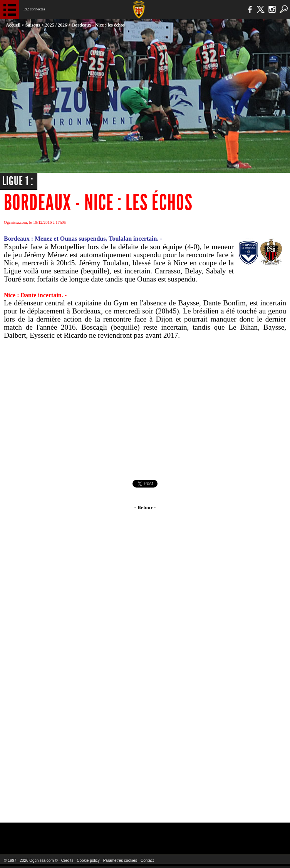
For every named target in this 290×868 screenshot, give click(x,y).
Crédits (67, 860)
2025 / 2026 (56, 25)
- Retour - (145, 507)
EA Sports (53, 833)
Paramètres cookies (120, 860)
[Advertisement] (145, 410)
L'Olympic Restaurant (130, 833)
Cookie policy (88, 860)
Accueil (13, 25)
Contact (147, 860)
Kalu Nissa (230, 833)
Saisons (33, 25)
